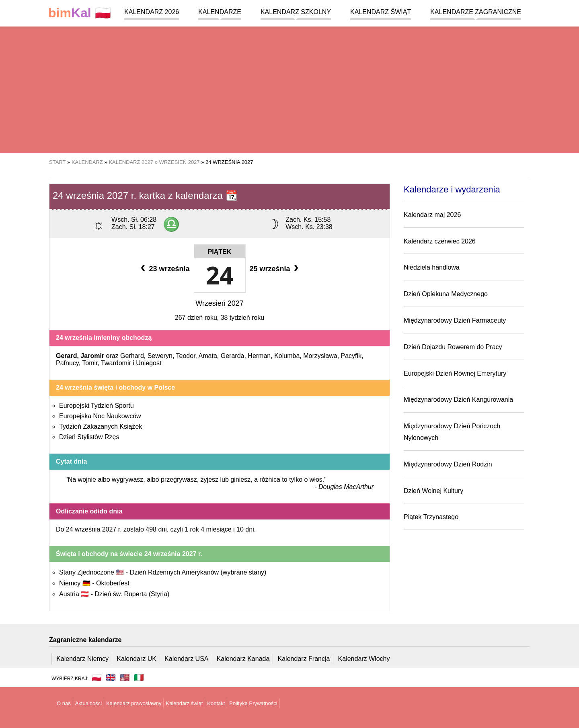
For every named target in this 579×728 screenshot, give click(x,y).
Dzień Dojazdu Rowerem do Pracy (453, 347)
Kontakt (216, 703)
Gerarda (233, 356)
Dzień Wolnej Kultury (433, 491)
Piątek (220, 252)
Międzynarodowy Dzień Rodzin (448, 464)
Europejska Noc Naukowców (100, 416)
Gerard (66, 356)
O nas (64, 703)
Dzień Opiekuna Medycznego (446, 294)
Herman (259, 356)
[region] (289, 88)
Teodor (186, 356)
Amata (208, 356)
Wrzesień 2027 (220, 303)
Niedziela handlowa (432, 267)
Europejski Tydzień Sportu (96, 406)
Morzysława (320, 356)
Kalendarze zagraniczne (476, 12)
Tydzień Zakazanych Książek (101, 426)
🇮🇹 (139, 677)
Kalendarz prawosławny (134, 703)
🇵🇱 (80, 13)
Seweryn (160, 356)
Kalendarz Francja (304, 659)
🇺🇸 (125, 677)
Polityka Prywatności (253, 703)
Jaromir (92, 356)
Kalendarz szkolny (296, 12)
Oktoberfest (113, 583)
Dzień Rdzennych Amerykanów (198, 572)
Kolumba (287, 356)
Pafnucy (67, 363)
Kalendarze (220, 12)
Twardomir (116, 363)
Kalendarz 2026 (152, 12)
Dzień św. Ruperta (132, 594)
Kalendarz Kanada (243, 659)
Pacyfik (351, 356)
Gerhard (132, 356)
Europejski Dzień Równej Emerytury (455, 373)
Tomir (90, 363)
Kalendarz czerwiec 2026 (440, 241)
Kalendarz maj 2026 (432, 215)
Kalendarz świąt (381, 12)
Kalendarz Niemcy (82, 659)
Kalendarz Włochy (364, 659)
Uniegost (149, 363)
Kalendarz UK (137, 659)
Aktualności (88, 703)
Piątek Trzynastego (431, 517)
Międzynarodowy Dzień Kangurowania (458, 400)
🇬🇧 (111, 677)
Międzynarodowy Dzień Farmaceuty (455, 320)
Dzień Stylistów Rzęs (89, 437)
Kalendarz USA (186, 659)
